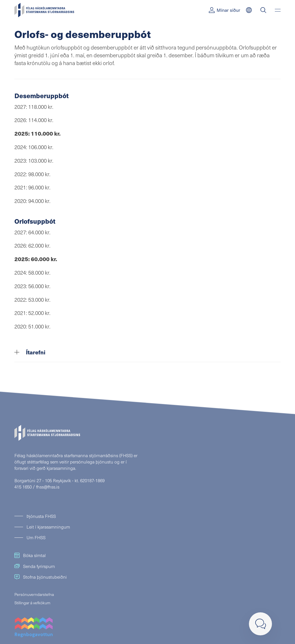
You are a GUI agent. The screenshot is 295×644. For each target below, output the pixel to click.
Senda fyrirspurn (35, 566)
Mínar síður (225, 10)
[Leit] (263, 10)
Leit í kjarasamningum (48, 527)
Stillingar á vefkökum (32, 603)
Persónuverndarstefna (34, 594)
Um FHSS (36, 537)
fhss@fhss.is (48, 487)
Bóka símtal (30, 555)
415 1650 (23, 487)
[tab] (147, 352)
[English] (249, 10)
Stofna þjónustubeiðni (41, 577)
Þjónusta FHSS (41, 516)
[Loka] (260, 624)
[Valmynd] (278, 10)
